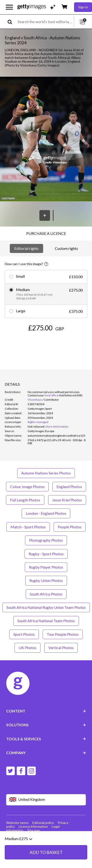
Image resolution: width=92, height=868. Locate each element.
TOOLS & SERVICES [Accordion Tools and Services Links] (46, 739)
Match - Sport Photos (28, 527)
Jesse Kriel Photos (67, 500)
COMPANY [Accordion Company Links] (46, 753)
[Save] (45, 215)
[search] (12, 22)
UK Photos (28, 648)
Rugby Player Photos (46, 567)
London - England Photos (46, 513)
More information (57, 426)
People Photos (70, 527)
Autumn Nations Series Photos (46, 473)
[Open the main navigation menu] (9, 7)
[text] (45, 22)
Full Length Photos (25, 500)
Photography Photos (46, 540)
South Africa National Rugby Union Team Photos (46, 607)
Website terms (17, 823)
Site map (34, 830)
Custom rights (66, 248)
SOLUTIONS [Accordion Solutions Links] (46, 725)
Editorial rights (26, 248)
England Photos (69, 487)
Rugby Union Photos (46, 580)
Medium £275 (18, 849)
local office (51, 395)
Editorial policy (43, 823)
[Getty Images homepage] (32, 7)
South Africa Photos (46, 594)
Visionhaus (35, 400)
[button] (46, 139)
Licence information (33, 826)
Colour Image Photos (27, 487)
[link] (36, 426)
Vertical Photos (61, 648)
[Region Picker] (46, 800)
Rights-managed (38, 422)
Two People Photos (63, 634)
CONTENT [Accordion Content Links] (46, 711)
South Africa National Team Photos (46, 621)
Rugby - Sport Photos (46, 554)
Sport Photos (24, 634)
